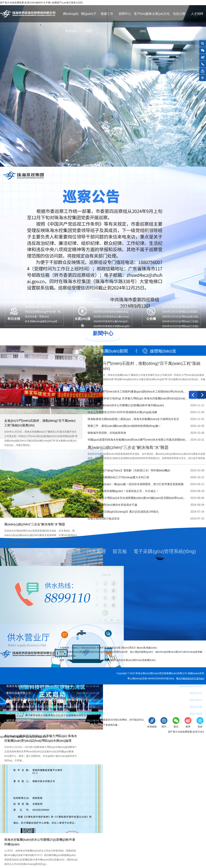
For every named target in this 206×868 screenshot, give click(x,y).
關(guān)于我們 (89, 17)
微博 (188, 723)
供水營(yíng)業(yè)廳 (32, 551)
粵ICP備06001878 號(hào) (190, 678)
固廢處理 (71, 551)
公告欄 (151, 319)
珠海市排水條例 (119, 714)
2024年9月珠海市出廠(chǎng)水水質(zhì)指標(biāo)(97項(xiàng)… (129, 321)
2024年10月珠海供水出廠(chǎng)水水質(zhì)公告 (120, 317)
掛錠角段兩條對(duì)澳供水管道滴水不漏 (112, 505)
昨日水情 (14, 319)
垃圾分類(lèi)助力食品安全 (104, 519)
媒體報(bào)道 (163, 351)
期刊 (164, 723)
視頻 (200, 723)
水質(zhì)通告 (82, 321)
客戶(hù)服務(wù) (143, 17)
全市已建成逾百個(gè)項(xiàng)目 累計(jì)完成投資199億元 (123, 512)
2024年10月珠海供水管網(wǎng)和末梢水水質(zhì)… (122, 312)
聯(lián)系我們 (9, 732)
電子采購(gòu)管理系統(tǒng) (165, 551)
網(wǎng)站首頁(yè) (71, 17)
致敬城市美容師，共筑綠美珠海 (107, 433)
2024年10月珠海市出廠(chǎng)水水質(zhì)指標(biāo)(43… (124, 307)
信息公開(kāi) (179, 17)
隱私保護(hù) (72, 732)
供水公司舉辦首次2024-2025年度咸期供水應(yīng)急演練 (122, 412)
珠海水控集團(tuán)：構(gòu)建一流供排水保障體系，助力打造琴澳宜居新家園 (136, 484)
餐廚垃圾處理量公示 (19, 693)
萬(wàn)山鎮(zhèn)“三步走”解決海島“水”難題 (35, 524)
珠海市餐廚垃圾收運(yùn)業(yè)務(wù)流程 (135, 686)
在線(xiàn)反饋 (30, 732)
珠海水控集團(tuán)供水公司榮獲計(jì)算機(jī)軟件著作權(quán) (126, 405)
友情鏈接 (152, 723)
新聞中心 (125, 14)
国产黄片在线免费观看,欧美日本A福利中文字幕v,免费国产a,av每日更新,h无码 (41, 3)
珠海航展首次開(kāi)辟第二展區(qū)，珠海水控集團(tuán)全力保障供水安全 (133, 419)
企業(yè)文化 (161, 14)
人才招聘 (197, 14)
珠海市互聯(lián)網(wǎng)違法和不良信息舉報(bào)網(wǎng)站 (133, 732)
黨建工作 (107, 14)
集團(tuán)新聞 (114, 351)
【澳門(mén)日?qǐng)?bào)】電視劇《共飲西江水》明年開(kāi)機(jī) (129, 470)
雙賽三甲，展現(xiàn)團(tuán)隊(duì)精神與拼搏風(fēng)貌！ (124, 426)
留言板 (120, 551)
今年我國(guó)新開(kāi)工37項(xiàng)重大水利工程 (118, 477)
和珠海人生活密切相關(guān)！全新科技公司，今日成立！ (123, 491)
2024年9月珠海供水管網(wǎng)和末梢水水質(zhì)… (121, 326)
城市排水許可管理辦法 (20, 720)
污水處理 (96, 551)
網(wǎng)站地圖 (52, 732)
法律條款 (90, 732)
